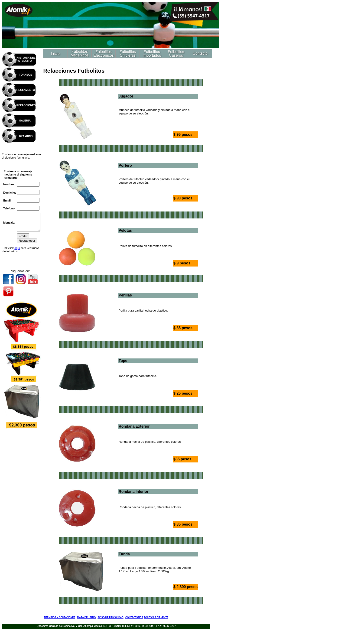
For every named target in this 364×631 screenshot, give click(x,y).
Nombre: (9, 183)
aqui (17, 250)
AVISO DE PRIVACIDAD (110, 617)
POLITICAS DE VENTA (156, 617)
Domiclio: (10, 191)
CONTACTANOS (134, 617)
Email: (7, 199)
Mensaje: (9, 223)
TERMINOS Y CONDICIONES (60, 617)
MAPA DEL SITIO (87, 617)
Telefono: (9, 207)
